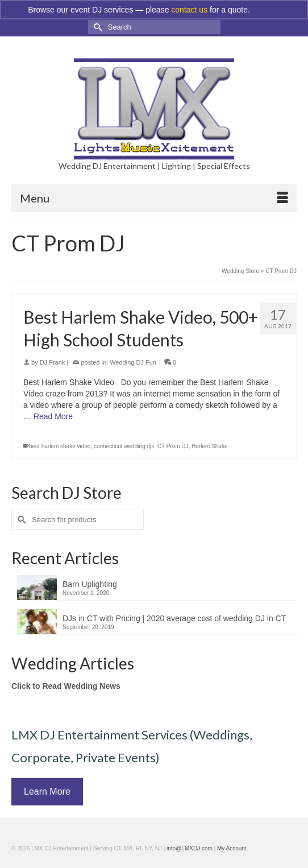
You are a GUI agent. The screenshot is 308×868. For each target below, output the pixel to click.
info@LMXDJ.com (190, 848)
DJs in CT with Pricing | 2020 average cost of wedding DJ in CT (174, 618)
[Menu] (154, 198)
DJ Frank (53, 362)
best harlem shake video (60, 446)
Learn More (47, 791)
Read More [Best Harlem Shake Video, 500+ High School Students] (53, 416)
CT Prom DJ (173, 446)
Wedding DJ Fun (133, 362)
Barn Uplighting (90, 584)
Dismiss (266, 10)
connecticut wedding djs (124, 446)
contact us (189, 10)
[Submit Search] (97, 27)
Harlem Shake (209, 446)
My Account (232, 848)
